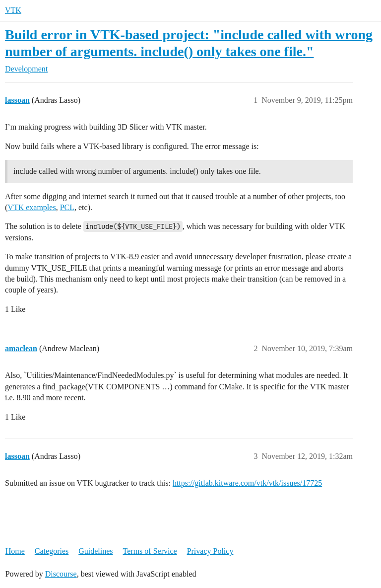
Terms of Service (150, 551)
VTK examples (32, 207)
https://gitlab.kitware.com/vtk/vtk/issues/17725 (247, 483)
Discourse (61, 574)
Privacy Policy (210, 551)
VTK (13, 10)
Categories (52, 551)
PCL (67, 207)
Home (15, 551)
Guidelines (95, 551)
